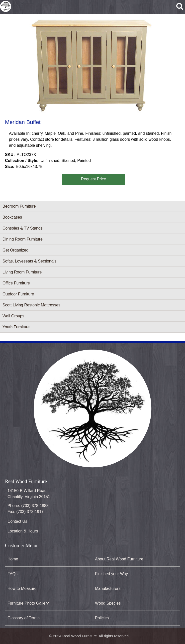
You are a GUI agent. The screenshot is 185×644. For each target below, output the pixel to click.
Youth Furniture (16, 327)
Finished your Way (111, 574)
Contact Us (17, 521)
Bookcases (12, 217)
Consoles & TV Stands (23, 228)
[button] (92, 66)
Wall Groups (13, 316)
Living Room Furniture (22, 272)
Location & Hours (23, 531)
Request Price (94, 179)
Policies (102, 618)
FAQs (12, 574)
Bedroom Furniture (19, 206)
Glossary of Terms (24, 618)
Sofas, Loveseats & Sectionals (29, 261)
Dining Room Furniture (23, 239)
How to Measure (22, 588)
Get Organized (15, 250)
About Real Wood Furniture (119, 559)
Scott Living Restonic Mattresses (31, 305)
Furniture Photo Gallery (28, 603)
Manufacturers (108, 588)
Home (13, 559)
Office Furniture (16, 283)
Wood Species (108, 603)
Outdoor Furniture (18, 294)
